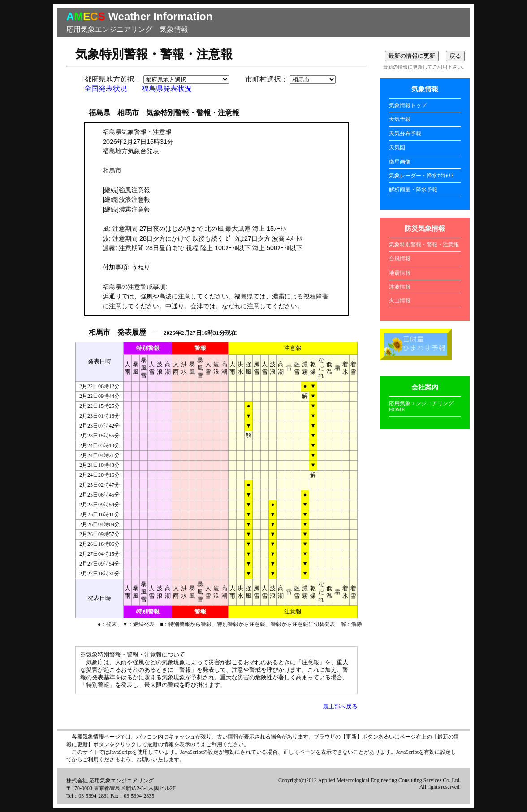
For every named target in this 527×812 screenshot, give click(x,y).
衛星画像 (400, 162)
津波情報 (400, 287)
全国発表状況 (106, 89)
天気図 (397, 147)
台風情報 (400, 259)
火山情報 (400, 301)
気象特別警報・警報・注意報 (424, 245)
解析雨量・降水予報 (413, 190)
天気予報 (400, 119)
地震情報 (400, 273)
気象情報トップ (408, 105)
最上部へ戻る (340, 707)
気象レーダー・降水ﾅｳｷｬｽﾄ (421, 176)
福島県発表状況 (167, 89)
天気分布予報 (405, 134)
